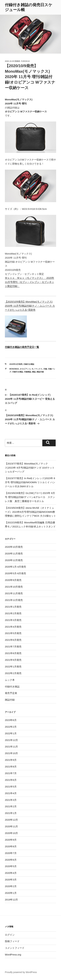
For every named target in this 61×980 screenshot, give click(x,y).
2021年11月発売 (14, 593)
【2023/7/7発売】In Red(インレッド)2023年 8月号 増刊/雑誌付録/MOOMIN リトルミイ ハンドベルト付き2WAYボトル (30, 482)
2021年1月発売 (13, 607)
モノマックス (37, 369)
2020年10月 (11, 833)
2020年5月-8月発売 (15, 573)
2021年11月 (11, 747)
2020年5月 (11, 866)
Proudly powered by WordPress (21, 972)
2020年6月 (11, 860)
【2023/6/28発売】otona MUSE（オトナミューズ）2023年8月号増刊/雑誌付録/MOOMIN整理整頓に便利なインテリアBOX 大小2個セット (30, 512)
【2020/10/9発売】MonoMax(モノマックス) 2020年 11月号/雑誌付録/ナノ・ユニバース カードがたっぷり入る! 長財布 (30, 306)
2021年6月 (11, 780)
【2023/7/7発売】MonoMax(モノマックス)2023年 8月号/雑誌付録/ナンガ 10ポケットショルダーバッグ (30, 468)
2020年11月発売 (14, 554)
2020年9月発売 (13, 580)
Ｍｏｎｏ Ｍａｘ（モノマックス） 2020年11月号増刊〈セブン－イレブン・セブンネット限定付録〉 (30, 282)
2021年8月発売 (13, 653)
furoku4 (25, 61)
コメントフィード (15, 948)
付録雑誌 (27, 372)
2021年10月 (11, 753)
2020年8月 (11, 846)
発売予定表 (11, 693)
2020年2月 (11, 886)
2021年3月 (11, 800)
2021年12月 (11, 740)
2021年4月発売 (13, 627)
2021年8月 (11, 767)
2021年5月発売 (13, 633)
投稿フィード (12, 941)
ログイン (10, 935)
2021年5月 (11, 787)
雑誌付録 (40, 372)
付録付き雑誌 (29, 364)
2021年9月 (11, 760)
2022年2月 (11, 727)
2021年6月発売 (13, 640)
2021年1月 (11, 813)
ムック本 (10, 680)
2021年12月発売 (14, 600)
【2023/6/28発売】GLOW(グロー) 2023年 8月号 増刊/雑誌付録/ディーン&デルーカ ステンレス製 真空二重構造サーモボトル (30, 497)
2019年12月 (11, 900)
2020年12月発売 (14, 560)
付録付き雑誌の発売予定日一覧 (22, 347)
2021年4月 (11, 793)
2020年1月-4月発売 (15, 567)
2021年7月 (11, 773)
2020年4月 (11, 873)
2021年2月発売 (13, 613)
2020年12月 (11, 820)
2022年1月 (11, 733)
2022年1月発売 (13, 667)
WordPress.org (13, 955)
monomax (14, 369)
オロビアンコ (25, 369)
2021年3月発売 (13, 620)
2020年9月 (11, 840)
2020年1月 (11, 893)
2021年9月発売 (13, 660)
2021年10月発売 (14, 587)
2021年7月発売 (13, 647)
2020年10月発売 (16, 364)
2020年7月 (11, 853)
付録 (45, 369)
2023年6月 (11, 720)
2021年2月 (11, 806)
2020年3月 (11, 880)
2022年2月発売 (13, 673)
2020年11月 (11, 826)
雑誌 (34, 372)
